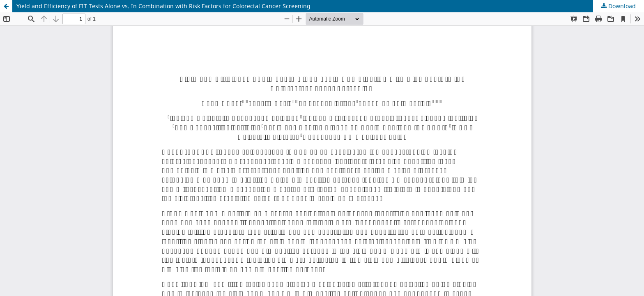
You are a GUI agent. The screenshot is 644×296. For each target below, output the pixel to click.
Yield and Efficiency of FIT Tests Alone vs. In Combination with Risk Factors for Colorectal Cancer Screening (163, 6)
